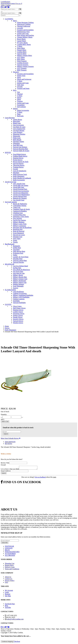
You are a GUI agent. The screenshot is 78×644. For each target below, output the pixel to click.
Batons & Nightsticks (20, 204)
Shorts (19, 98)
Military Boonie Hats (20, 277)
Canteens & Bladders (20, 211)
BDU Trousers (22, 70)
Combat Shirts (22, 52)
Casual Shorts (22, 41)
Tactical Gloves (18, 321)
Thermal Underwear (24, 26)
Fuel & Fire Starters (19, 220)
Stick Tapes (17, 239)
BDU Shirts (21, 59)
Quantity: (4, 414)
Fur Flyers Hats (18, 271)
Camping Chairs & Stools (21, 209)
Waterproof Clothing (24, 24)
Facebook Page (10, 604)
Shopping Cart (10, 564)
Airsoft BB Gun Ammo (21, 185)
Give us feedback (40, 478)
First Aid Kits (17, 218)
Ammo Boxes (17, 120)
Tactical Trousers (23, 65)
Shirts (19, 99)
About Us (8, 577)
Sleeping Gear (18, 237)
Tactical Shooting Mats (21, 149)
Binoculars (17, 121)
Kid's (15, 90)
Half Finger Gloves (19, 308)
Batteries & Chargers (20, 198)
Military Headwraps (19, 281)
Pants (19, 114)
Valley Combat (6, 5)
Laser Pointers (18, 132)
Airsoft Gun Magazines (21, 193)
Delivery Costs (10, 568)
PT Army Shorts (22, 43)
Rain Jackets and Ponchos (25, 35)
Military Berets (18, 275)
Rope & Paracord (19, 231)
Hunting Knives (18, 158)
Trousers (20, 101)
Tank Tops (20, 85)
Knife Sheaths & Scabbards (22, 178)
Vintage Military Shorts (25, 37)
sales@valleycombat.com (15, 620)
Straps (15, 240)
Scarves (16, 288)
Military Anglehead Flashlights (23, 295)
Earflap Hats (17, 268)
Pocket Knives (18, 160)
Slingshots (16, 143)
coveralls (20, 28)
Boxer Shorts (21, 39)
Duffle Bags (17, 248)
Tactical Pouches (18, 262)
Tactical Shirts (22, 54)
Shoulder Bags (18, 259)
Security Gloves (18, 319)
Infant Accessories (23, 110)
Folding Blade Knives (20, 156)
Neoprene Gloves (19, 314)
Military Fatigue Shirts (24, 55)
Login (3, 2)
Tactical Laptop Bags (20, 260)
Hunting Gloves (18, 310)
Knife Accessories (19, 180)
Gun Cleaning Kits (19, 129)
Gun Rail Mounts (19, 131)
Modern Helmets (18, 284)
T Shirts (20, 46)
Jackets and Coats (23, 34)
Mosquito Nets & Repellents (22, 228)
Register (7, 2)
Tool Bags (16, 249)
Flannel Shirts (22, 50)
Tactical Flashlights (19, 303)
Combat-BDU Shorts (24, 44)
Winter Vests (21, 76)
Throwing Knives (19, 165)
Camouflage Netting (20, 206)
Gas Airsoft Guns (19, 200)
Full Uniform (21, 107)
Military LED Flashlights (21, 297)
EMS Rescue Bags (19, 251)
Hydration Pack (18, 253)
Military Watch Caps (20, 282)
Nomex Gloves (18, 315)
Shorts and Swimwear (24, 79)
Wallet (15, 255)
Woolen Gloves (18, 323)
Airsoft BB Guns (18, 187)
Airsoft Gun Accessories (21, 191)
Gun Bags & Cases (19, 127)
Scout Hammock (18, 233)
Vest (18, 92)
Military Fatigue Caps (20, 279)
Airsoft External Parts (20, 189)
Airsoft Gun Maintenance (21, 195)
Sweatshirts (21, 105)
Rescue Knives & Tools (21, 162)
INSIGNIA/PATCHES (12, 552)
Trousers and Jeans (23, 88)
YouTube (8, 608)
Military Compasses (19, 226)
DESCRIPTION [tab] (10, 442)
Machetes (16, 173)
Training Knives (18, 167)
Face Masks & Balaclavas (21, 270)
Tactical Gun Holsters (20, 147)
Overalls (20, 87)
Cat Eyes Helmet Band (20, 266)
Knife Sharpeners (19, 176)
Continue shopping (7, 642)
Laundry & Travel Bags (21, 257)
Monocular (17, 136)
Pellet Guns (17, 138)
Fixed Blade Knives (19, 154)
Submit (6, 434)
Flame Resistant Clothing (25, 23)
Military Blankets (19, 222)
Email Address (6, 471)
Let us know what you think (10, 470)
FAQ (6, 583)
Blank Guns (17, 123)
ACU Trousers (22, 68)
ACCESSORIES (10, 554)
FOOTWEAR (9, 547)
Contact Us (14, 4)
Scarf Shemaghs (18, 286)
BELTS (7, 550)
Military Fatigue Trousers (25, 66)
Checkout (17, 642)
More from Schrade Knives (11, 438)
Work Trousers (22, 61)
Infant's (15, 109)
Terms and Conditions (12, 570)
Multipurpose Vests (23, 32)
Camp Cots (17, 207)
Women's (16, 72)
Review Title (5, 463)
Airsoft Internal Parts (20, 196)
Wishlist (7, 4)
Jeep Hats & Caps (19, 273)
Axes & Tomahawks (20, 171)
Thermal (20, 94)
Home (3, 4)
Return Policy (9, 566)
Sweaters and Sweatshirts (25, 30)
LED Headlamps (18, 292)
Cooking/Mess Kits (19, 215)
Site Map (8, 596)
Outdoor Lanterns (19, 299)
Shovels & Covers (19, 235)
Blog (6, 606)
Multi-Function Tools (20, 174)
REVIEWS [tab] (8, 444)
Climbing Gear (18, 213)
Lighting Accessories (20, 293)
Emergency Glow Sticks (21, 217)
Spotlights (16, 301)
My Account (9, 591)
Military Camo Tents (20, 224)
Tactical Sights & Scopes (21, 151)
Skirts (19, 77)
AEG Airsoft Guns (19, 184)
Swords (15, 169)
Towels (15, 242)
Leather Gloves (18, 312)
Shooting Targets (18, 142)
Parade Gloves (18, 317)
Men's (15, 21)
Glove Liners (17, 306)
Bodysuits (20, 116)
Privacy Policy (10, 581)
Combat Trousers (23, 63)
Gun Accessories (18, 125)
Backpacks (17, 246)
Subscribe (5, 543)
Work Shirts (21, 48)
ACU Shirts (21, 57)
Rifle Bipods (17, 140)
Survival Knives (18, 163)
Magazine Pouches (19, 134)
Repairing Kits (18, 229)
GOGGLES (9, 549)
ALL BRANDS (10, 556)
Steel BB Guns (18, 145)
